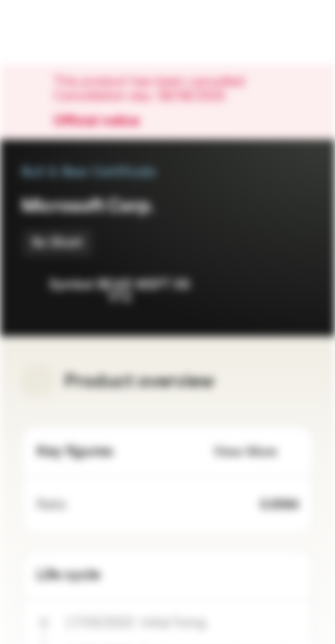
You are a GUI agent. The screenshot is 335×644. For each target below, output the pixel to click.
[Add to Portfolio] (296, 286)
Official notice (105, 122)
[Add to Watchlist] (260, 286)
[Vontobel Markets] (70, 32)
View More (256, 452)
